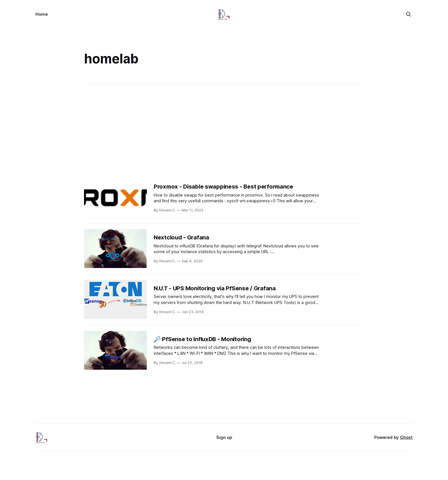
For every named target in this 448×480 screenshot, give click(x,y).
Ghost (406, 437)
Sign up (224, 437)
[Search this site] (409, 14)
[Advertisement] (224, 131)
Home (42, 14)
